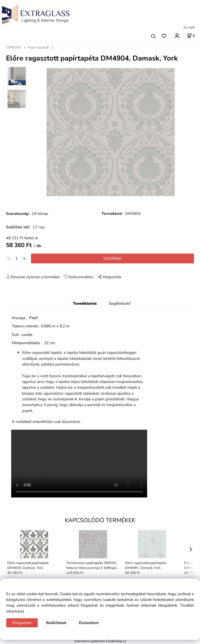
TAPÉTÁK (14, 48)
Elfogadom (22, 623)
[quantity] (16, 259)
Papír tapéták (39, 48)
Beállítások (56, 623)
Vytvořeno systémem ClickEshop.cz (100, 641)
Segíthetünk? (120, 304)
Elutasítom (89, 623)
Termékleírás (85, 304)
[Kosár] (191, 36)
